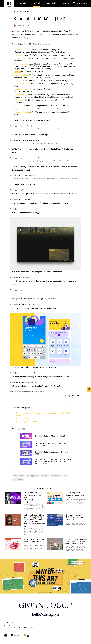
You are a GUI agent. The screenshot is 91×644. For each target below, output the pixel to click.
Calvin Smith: (20, 106)
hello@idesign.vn (45, 614)
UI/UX (65, 476)
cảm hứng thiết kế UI (33, 476)
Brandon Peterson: (22, 112)
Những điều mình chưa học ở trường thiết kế (34, 540)
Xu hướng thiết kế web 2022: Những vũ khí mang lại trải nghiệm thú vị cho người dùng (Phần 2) (53, 461)
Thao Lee (20, 25)
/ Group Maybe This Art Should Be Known (20, 627)
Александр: (19, 80)
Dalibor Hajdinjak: (22, 75)
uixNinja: (18, 55)
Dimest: (18, 72)
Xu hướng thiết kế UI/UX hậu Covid (50, 436)
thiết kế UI (45, 476)
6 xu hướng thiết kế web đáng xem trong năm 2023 (76, 495)
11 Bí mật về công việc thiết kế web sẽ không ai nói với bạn (76, 517)
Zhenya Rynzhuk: (21, 64)
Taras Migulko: (20, 58)
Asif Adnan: (19, 100)
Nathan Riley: (20, 50)
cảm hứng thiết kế (19, 476)
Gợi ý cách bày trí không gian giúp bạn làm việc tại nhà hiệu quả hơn (76, 542)
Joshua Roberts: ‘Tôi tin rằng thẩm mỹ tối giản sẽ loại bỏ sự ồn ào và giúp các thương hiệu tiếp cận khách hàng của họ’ (34, 521)
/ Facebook (8, 623)
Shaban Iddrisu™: (22, 89)
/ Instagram (9, 625)
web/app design (18, 480)
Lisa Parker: (19, 95)
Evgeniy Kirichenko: (23, 109)
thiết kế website (56, 476)
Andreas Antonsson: (23, 84)
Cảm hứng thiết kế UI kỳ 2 (27, 422)
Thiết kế (26, 11)
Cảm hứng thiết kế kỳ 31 (26, 418)
